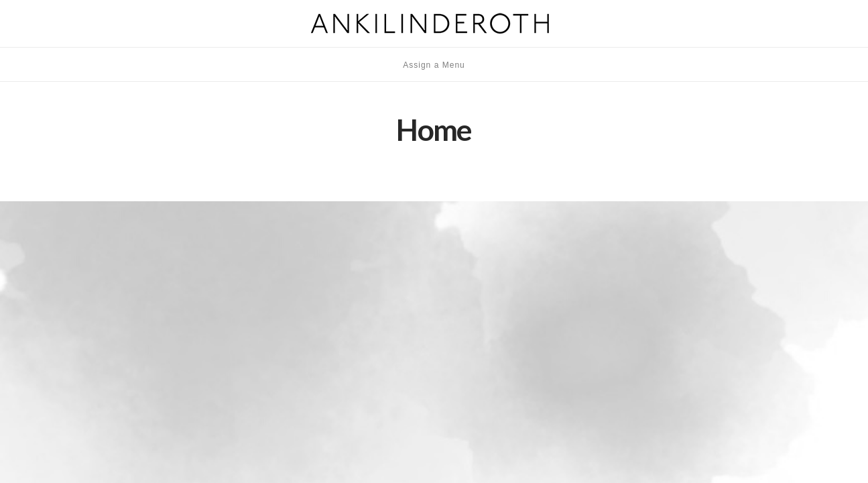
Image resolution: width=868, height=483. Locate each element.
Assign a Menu (434, 65)
